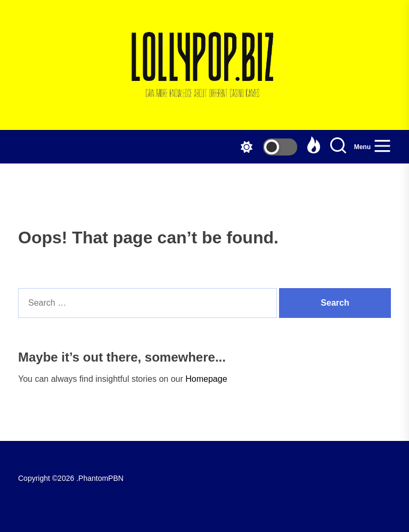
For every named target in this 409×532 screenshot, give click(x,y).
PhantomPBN (101, 478)
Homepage (206, 379)
